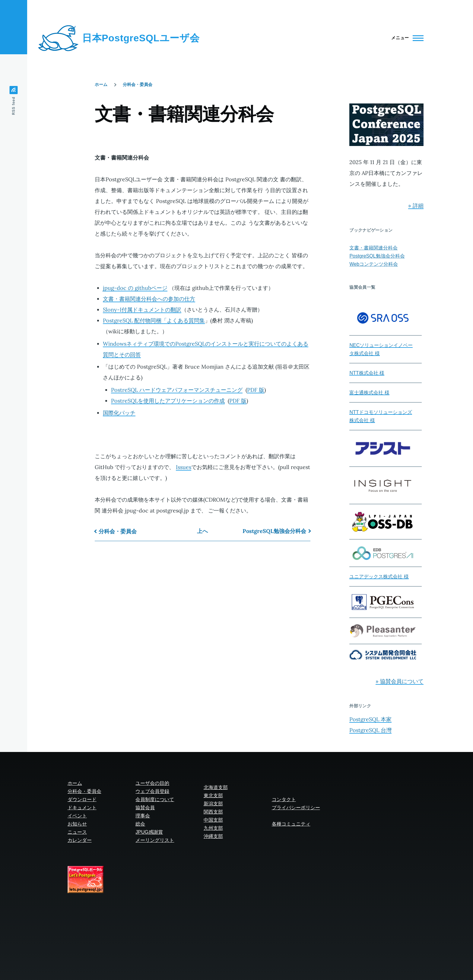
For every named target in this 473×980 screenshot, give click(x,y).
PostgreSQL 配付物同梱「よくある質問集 (154, 320)
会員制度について (155, 799)
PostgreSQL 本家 (370, 719)
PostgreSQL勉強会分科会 (274, 531)
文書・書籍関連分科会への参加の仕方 (149, 299)
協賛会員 (145, 808)
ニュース (77, 832)
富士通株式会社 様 (369, 393)
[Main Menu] (406, 38)
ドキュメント (82, 808)
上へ (202, 531)
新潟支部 (213, 804)
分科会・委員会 (138, 84)
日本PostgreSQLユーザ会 (141, 38)
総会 (140, 824)
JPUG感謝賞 (149, 832)
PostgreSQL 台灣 (370, 730)
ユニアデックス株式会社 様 (379, 577)
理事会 (143, 816)
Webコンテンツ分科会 (374, 264)
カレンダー (80, 840)
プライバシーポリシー (296, 808)
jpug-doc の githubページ (135, 288)
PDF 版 (256, 390)
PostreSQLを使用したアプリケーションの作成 (168, 401)
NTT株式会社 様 (367, 373)
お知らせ (77, 824)
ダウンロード (82, 799)
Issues (184, 467)
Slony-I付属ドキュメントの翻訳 (142, 310)
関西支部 (213, 812)
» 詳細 (416, 206)
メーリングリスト (155, 840)
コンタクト (284, 799)
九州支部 (213, 828)
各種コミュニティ (291, 824)
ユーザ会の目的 (152, 783)
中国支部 (213, 820)
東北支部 (213, 796)
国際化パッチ (119, 413)
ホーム (101, 84)
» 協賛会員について (400, 681)
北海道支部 (216, 787)
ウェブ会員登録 (152, 791)
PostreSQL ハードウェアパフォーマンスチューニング (177, 390)
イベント (77, 816)
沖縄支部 (213, 836)
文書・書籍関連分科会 (373, 248)
